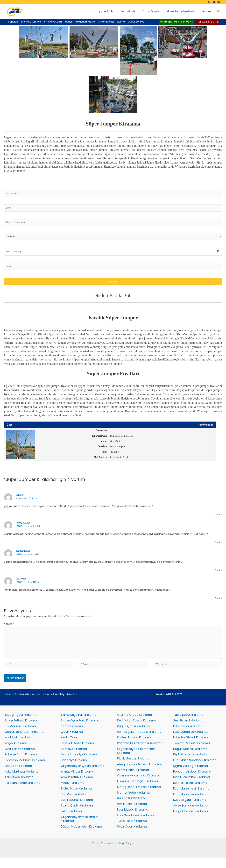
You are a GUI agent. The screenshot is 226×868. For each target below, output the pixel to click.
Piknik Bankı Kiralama (132, 814)
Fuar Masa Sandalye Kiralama (195, 769)
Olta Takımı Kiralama (20, 757)
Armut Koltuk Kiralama (77, 786)
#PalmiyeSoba (53, 22)
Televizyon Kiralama (19, 786)
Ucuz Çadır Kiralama (132, 837)
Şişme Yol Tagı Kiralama (191, 774)
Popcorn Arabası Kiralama (192, 780)
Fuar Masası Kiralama (133, 819)
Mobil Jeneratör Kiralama (191, 786)
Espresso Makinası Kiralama (25, 769)
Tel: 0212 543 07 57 (208, 22)
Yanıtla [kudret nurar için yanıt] (218, 573)
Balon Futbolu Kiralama (21, 728)
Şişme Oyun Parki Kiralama (80, 728)
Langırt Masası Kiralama (191, 821)
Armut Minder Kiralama (78, 780)
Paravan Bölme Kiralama (23, 792)
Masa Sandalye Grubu (183, 11)
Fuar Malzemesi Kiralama (191, 798)
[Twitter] (214, 2)
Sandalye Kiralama (74, 769)
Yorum (9, 627)
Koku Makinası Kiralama (22, 780)
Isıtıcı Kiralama (71, 821)
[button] (219, 11)
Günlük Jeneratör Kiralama (24, 739)
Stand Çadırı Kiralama (77, 815)
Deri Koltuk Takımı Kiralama (137, 728)
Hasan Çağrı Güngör (123, 854)
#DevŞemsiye (136, 22)
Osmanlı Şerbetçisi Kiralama (137, 790)
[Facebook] (209, 2)
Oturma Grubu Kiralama (134, 722)
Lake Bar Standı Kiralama (191, 745)
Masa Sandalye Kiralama (79, 763)
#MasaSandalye (85, 22)
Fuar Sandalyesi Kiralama (135, 825)
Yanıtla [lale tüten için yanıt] (218, 601)
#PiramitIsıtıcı (106, 22)
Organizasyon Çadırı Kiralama (83, 774)
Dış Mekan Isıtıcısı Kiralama (192, 763)
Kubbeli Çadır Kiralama (190, 809)
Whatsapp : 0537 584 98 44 (176, 22)
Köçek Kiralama (16, 751)
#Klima (121, 22)
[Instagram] (219, 2)
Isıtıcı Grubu (134, 11)
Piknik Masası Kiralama (133, 767)
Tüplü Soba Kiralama (188, 722)
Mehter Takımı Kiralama (190, 792)
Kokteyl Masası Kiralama (135, 745)
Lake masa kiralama (188, 734)
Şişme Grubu (114, 11)
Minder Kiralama (73, 792)
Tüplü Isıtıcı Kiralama (132, 831)
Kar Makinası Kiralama (21, 745)
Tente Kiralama (72, 734)
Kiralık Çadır (69, 745)
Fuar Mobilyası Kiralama (190, 804)
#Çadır (68, 22)
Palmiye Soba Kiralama (21, 763)
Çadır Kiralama (72, 739)
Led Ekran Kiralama (18, 774)
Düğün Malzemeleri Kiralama (81, 837)
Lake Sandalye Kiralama (190, 739)
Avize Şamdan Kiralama (190, 815)
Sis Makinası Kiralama (20, 734)
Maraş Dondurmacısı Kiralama (139, 796)
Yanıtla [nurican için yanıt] (218, 518)
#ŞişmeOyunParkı (31, 22)
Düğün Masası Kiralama (190, 757)
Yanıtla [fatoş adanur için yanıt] (218, 545)
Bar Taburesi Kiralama (77, 809)
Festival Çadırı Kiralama (78, 751)
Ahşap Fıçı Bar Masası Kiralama (140, 773)
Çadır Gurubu (156, 11)
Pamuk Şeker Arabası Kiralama (139, 739)
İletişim (207, 11)
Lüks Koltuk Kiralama (132, 808)
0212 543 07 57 (174, 701)
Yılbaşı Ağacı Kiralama (21, 722)
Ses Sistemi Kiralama (188, 728)
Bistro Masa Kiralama (76, 798)
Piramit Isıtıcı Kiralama (133, 779)
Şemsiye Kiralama (74, 757)
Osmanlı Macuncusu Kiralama (139, 785)
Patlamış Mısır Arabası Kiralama (140, 751)
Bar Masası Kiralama (76, 804)
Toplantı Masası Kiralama (192, 751)
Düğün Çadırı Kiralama (133, 734)
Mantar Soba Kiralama (133, 802)
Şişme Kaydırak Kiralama (79, 722)
